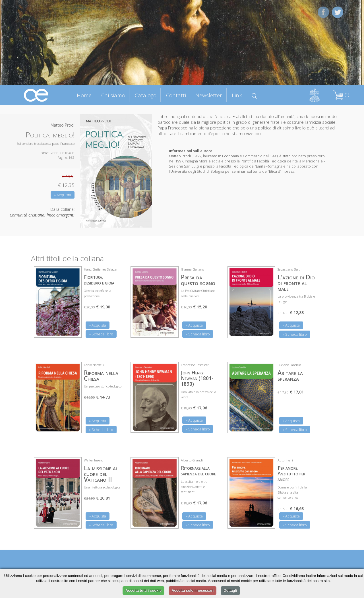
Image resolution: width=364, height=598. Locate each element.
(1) (341, 95)
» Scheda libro (101, 334)
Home (84, 95)
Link (237, 95)
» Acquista (63, 195)
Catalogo (146, 95)
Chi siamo (113, 95)
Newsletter (209, 95)
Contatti (176, 95)
